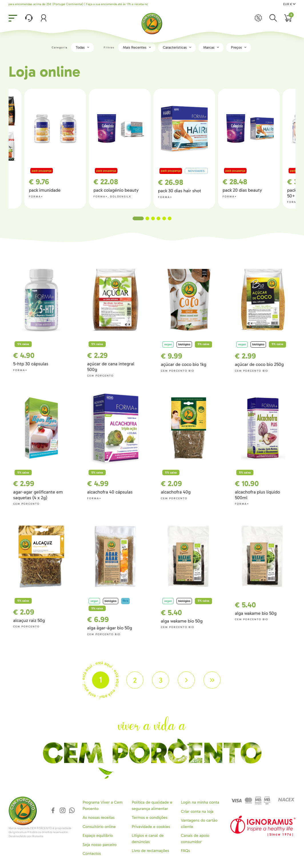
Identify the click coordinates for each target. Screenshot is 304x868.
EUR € (289, 4)
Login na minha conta (200, 802)
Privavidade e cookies (151, 827)
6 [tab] (170, 218)
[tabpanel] (184, 149)
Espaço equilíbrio (98, 836)
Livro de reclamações (150, 851)
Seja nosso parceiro (100, 845)
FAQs (185, 851)
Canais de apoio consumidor (195, 839)
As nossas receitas (99, 818)
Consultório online (99, 827)
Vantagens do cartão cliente (199, 823)
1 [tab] (138, 218)
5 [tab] (164, 218)
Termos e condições (150, 818)
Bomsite (38, 836)
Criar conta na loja (197, 811)
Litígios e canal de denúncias (148, 839)
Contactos (92, 854)
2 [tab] (147, 218)
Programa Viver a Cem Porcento (103, 805)
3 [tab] (153, 218)
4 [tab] (158, 218)
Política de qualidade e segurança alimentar (152, 805)
